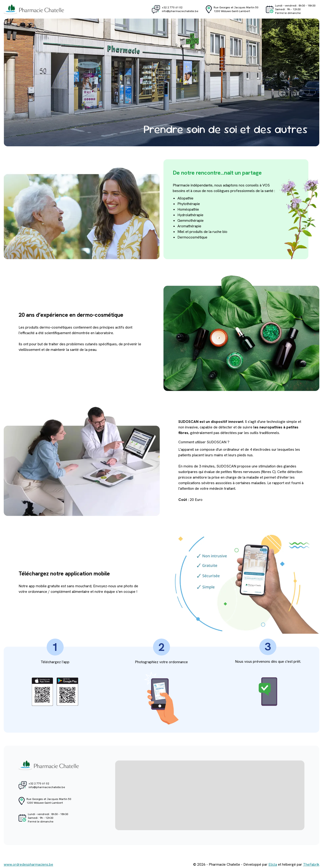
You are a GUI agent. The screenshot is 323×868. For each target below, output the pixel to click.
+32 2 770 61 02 (172, 7)
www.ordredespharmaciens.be (28, 864)
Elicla (273, 864)
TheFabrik (311, 864)
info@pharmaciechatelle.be (180, 11)
